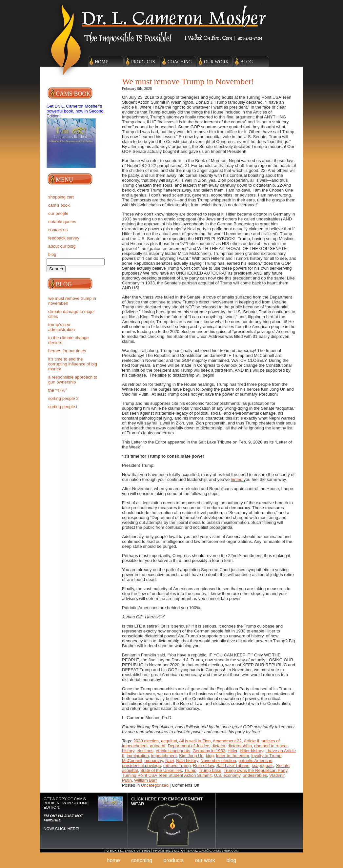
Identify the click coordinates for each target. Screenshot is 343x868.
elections (145, 751)
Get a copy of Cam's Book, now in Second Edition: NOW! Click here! (66, 814)
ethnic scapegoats (173, 751)
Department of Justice (189, 746)
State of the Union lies (161, 770)
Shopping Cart (61, 197)
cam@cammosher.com (219, 850)
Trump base (210, 770)
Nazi (170, 761)
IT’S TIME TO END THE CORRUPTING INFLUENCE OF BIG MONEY (73, 364)
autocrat (158, 746)
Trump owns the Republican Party (255, 770)
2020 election (146, 741)
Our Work (216, 62)
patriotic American (255, 761)
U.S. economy (227, 775)
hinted (237, 479)
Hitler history (251, 751)
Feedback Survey (64, 238)
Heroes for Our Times (67, 351)
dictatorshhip (240, 746)
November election (218, 761)
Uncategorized (155, 785)
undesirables (255, 775)
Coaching (180, 62)
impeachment (164, 756)
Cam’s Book (59, 205)
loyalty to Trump (267, 756)
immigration (138, 756)
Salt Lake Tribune (233, 765)
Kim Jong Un (191, 756)
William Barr (146, 780)
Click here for (167, 801)
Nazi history (187, 761)
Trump (190, 770)
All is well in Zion (195, 741)
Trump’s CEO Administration (61, 327)
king (210, 756)
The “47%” (57, 390)
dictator (218, 746)
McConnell (132, 761)
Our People (58, 213)
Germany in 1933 (209, 751)
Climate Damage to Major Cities (71, 314)
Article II (252, 741)
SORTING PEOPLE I (63, 407)
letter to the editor (232, 756)
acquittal (169, 741)
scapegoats (263, 765)
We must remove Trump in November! (72, 301)
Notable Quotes (62, 222)
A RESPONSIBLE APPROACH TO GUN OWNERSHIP (73, 380)
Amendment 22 (227, 741)
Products (143, 62)
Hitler (232, 751)
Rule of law (204, 765)
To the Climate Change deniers (69, 340)
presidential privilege (141, 765)
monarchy (154, 761)
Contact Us (58, 230)
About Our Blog (62, 246)
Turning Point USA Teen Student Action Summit (167, 775)
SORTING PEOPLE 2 (63, 398)
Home (101, 62)
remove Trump (177, 765)
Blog (247, 62)
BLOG (52, 254)
